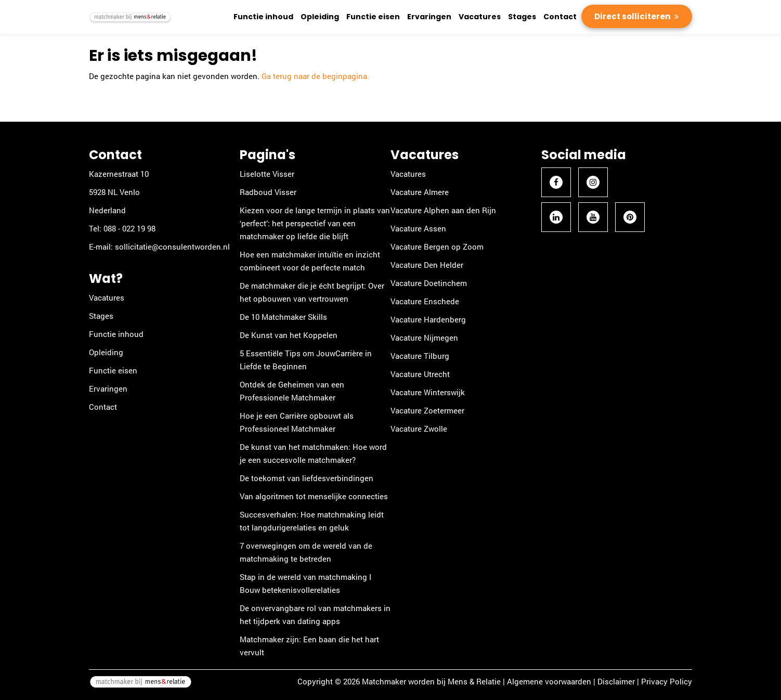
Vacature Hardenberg (428, 319)
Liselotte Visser (267, 174)
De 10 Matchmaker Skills (283, 317)
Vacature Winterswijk (428, 392)
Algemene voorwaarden (549, 681)
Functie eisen (373, 17)
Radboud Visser (268, 192)
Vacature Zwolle (419, 429)
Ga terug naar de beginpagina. (315, 76)
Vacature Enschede (425, 301)
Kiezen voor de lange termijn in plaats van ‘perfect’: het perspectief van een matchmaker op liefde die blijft (315, 223)
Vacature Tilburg (420, 356)
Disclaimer (616, 681)
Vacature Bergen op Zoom (437, 247)
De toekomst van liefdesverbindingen (307, 478)
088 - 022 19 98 (129, 228)
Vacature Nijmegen (424, 338)
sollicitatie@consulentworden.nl (172, 247)
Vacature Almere (420, 192)
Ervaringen (429, 17)
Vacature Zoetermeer (427, 410)
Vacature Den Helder (427, 265)
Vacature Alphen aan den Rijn (443, 210)
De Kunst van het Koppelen (289, 335)
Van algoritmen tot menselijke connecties (314, 496)
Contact (560, 17)
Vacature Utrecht (420, 374)
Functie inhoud (263, 17)
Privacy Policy (667, 681)
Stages (522, 17)
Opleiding (320, 17)
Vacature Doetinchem (429, 283)
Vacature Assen (418, 228)
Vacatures (480, 17)
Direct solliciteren (633, 16)
